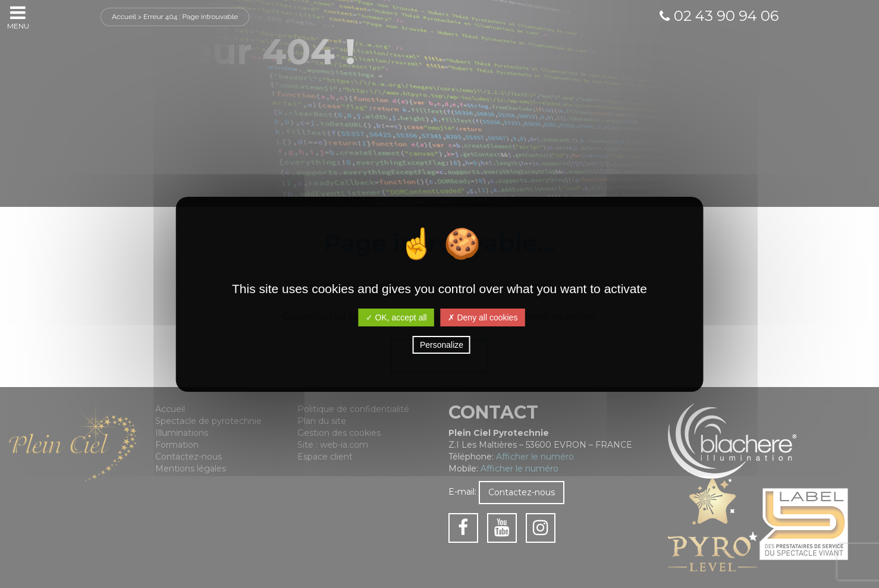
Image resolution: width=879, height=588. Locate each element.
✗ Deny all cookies (483, 317)
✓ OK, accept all (396, 317)
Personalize (442, 345)
